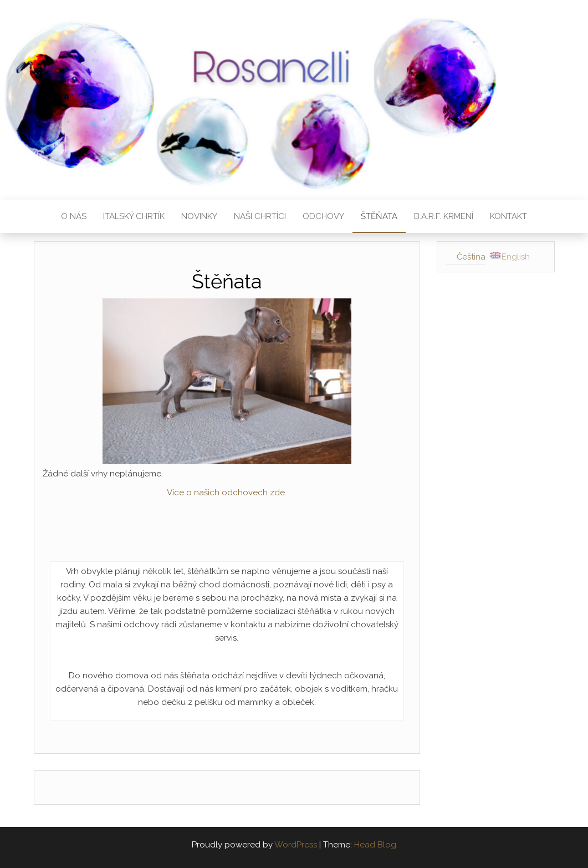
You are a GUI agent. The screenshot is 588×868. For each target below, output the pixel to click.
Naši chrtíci (260, 216)
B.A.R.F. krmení (444, 216)
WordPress (296, 845)
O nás (74, 216)
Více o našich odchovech (217, 493)
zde (276, 493)
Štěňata (379, 216)
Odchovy (323, 216)
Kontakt (508, 216)
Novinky (199, 216)
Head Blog (375, 845)
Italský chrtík (134, 216)
